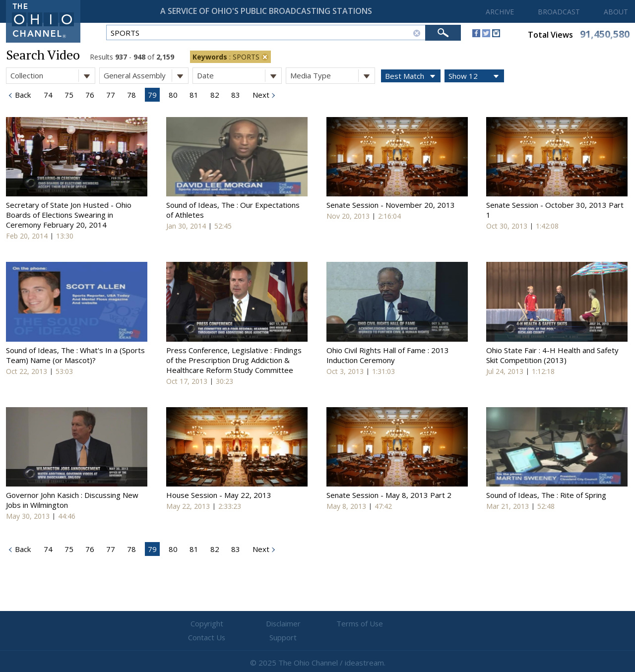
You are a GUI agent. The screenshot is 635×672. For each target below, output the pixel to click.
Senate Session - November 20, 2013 (391, 205)
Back (22, 95)
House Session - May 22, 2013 (219, 495)
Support (437, 624)
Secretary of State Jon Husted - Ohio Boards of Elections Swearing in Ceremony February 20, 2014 (69, 215)
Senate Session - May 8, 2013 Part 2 (389, 495)
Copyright (199, 624)
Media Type (332, 76)
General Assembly (146, 76)
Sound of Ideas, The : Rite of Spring (546, 495)
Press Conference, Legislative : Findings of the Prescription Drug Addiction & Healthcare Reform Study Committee (234, 360)
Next (260, 95)
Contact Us (377, 624)
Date (239, 76)
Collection (53, 76)
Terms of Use (317, 624)
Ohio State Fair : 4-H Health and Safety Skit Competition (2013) (552, 355)
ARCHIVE (500, 12)
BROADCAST (559, 12)
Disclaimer (258, 624)
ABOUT (616, 12)
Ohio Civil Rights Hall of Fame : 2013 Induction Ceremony (388, 355)
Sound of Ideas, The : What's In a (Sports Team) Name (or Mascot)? (75, 355)
